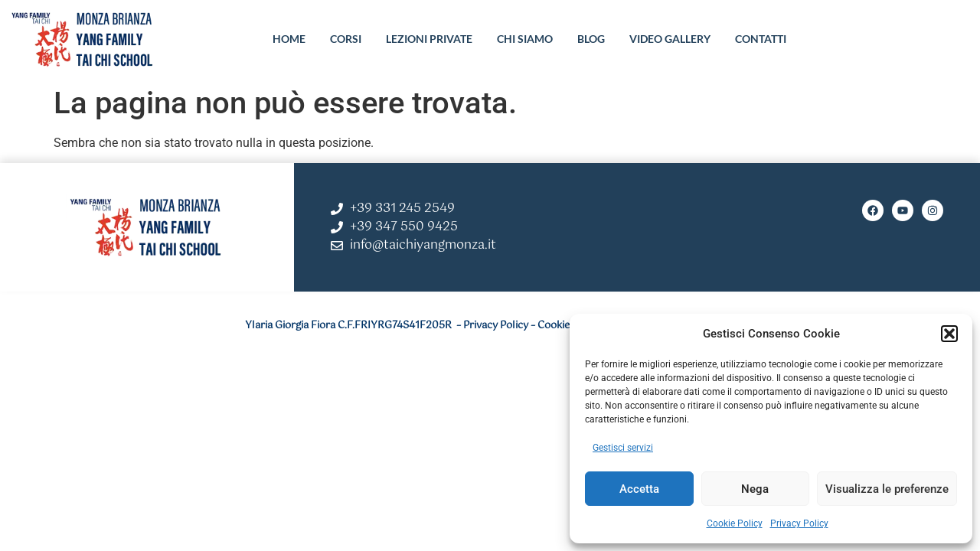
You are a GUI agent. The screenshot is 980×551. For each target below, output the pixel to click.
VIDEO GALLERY (670, 39)
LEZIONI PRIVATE (429, 39)
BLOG (591, 39)
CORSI (346, 39)
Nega (755, 489)
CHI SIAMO (525, 39)
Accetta (639, 489)
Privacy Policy (799, 523)
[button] (949, 334)
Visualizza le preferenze (887, 489)
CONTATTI (761, 39)
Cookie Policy (735, 523)
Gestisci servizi (623, 448)
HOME (289, 39)
